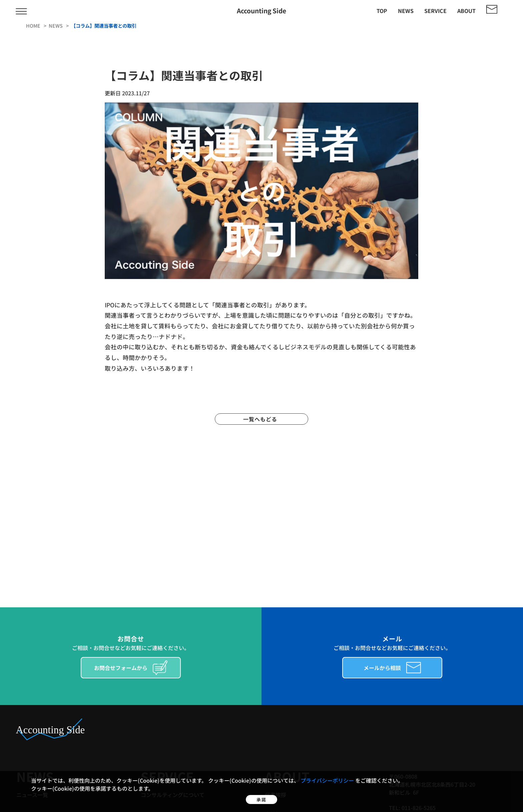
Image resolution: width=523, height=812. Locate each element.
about (466, 11)
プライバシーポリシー (328, 771)
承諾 (261, 795)
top (382, 11)
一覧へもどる (262, 419)
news (406, 11)
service (435, 11)
